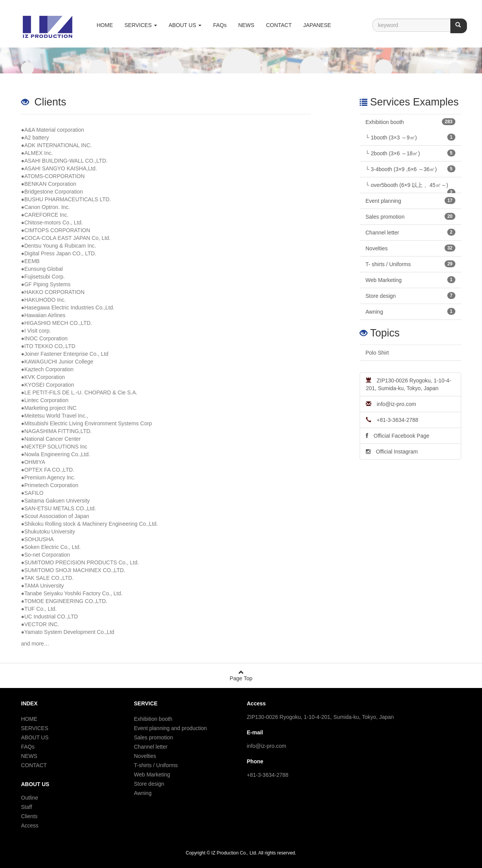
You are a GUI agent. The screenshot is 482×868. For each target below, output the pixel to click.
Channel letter (410, 232)
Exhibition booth (410, 122)
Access (30, 826)
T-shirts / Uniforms (156, 765)
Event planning (410, 200)
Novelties (410, 248)
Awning (410, 311)
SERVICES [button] (141, 25)
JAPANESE (317, 25)
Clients (30, 816)
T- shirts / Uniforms (410, 264)
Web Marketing (410, 280)
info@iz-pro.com (391, 404)
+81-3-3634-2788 (392, 420)
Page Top (241, 675)
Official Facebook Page (398, 436)
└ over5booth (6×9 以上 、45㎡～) (410, 188)
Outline (30, 798)
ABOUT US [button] (185, 25)
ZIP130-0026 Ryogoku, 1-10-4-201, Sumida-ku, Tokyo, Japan (408, 384)
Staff (27, 807)
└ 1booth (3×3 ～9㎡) (410, 137)
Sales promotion (410, 216)
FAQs (220, 25)
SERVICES (35, 728)
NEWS (246, 25)
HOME (105, 25)
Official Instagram (392, 452)
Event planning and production (170, 728)
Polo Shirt (377, 353)
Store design (410, 296)
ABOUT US (35, 737)
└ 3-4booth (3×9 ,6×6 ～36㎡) (410, 169)
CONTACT (279, 25)
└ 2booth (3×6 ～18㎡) (410, 153)
